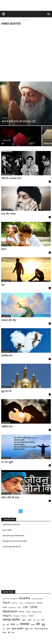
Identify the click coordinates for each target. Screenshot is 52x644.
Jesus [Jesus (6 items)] (19, 608)
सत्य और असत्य (8, 214)
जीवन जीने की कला (10, 498)
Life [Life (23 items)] (25, 607)
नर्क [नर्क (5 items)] (17, 625)
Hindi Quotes (7, 118)
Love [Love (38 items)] (34, 607)
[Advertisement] (26, 54)
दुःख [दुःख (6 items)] (4, 625)
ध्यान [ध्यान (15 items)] (13, 624)
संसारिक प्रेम (7, 356)
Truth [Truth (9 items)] (31, 616)
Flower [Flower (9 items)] (40, 603)
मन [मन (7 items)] (4, 629)
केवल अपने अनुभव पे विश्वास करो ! (14, 536)
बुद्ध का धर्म (6, 391)
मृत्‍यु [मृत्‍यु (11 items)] (27, 629)
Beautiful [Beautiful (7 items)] (14, 599)
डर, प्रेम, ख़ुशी (7, 462)
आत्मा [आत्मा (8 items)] (30, 620)
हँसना (4, 249)
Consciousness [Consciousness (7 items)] (37, 599)
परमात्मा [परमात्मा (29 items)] (25, 624)
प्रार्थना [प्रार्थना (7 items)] (33, 625)
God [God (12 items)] (5, 607)
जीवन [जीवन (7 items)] (43, 620)
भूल (3, 285)
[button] (49, 14)
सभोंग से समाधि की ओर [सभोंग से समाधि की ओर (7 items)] (41, 629)
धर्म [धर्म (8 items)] (8, 624)
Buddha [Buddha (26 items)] (25, 598)
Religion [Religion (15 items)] (7, 616)
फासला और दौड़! (9, 320)
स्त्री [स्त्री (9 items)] (9, 633)
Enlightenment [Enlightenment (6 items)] (30, 603)
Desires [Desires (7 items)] (15, 603)
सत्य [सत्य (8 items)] (31, 629)
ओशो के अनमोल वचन (11, 178)
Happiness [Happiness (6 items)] (12, 608)
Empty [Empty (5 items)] (21, 603)
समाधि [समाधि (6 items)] (4, 633)
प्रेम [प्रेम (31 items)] (38, 624)
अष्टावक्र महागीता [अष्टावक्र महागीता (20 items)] (11, 620)
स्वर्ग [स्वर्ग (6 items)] (13, 633)
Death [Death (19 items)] (6, 602)
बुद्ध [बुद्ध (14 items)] (43, 624)
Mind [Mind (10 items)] (22, 612)
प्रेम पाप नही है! (7, 530)
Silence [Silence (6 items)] (24, 616)
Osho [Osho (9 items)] (28, 612)
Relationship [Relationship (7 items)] (37, 612)
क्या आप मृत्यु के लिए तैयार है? (12, 547)
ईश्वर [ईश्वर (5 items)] (34, 620)
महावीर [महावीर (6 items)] (8, 629)
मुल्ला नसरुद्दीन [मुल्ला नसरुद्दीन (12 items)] (18, 628)
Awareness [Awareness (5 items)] (6, 599)
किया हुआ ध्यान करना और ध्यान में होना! (15, 541)
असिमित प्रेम (7, 427)
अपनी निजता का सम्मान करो (11, 525)
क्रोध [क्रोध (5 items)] (38, 620)
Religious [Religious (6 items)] (17, 616)
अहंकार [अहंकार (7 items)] (24, 620)
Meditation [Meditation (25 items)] (10, 611)
